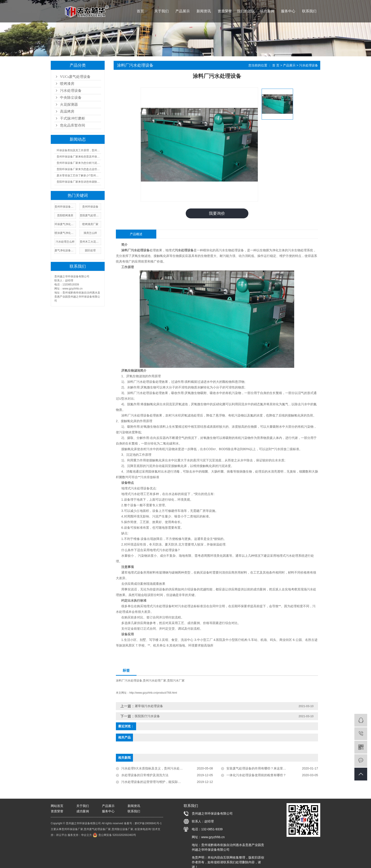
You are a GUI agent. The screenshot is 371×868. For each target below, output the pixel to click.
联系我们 (309, 11)
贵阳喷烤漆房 (65, 215)
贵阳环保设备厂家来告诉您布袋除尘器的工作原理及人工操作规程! (79, 182)
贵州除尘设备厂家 (122, 829)
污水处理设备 (71, 91)
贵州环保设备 (90, 207)
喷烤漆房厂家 (90, 224)
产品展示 (183, 11)
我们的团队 (246, 11)
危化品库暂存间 (73, 125)
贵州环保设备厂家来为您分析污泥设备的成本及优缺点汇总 (79, 163)
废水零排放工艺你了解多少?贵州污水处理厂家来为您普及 (79, 175)
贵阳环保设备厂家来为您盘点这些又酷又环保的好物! (79, 169)
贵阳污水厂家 (176, 681)
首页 (140, 11)
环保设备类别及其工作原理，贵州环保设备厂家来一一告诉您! (79, 150)
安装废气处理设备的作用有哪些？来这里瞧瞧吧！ (261, 769)
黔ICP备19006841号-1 (148, 824)
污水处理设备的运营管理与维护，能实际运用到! (155, 782)
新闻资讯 (204, 11)
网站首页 (57, 806)
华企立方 (86, 835)
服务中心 (288, 11)
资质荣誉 (225, 11)
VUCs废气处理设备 (75, 77)
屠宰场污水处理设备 (149, 706)
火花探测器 (69, 104)
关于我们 (161, 11)
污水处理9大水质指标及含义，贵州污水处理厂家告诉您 (160, 769)
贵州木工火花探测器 (90, 242)
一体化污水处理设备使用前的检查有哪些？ (256, 775)
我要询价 (217, 213)
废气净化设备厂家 (65, 250)
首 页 (276, 65)
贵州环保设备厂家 (65, 207)
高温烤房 (67, 111)
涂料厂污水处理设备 (129, 681)
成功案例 (267, 11)
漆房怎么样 (90, 233)
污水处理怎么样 (65, 242)
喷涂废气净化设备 (65, 233)
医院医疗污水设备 (147, 716)
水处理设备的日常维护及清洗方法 (145, 775)
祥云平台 (62, 835)
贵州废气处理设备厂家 (97, 829)
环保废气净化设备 (65, 224)
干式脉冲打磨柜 (73, 118)
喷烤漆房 (67, 84)
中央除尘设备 (71, 98)
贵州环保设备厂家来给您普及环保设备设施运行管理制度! (79, 157)
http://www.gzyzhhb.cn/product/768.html (153, 693)
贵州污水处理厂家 (155, 681)
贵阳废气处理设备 (90, 215)
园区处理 (90, 250)
